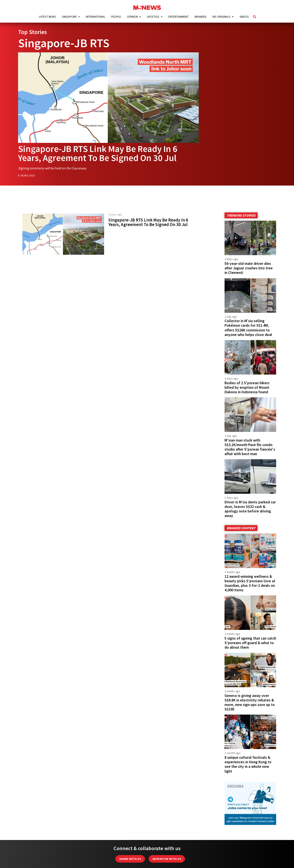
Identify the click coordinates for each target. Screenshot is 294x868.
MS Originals (222, 17)
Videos (244, 17)
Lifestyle (153, 17)
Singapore (69, 17)
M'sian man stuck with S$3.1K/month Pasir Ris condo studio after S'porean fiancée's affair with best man (250, 447)
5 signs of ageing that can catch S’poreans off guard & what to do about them (250, 643)
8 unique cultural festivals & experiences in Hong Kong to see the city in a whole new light (248, 764)
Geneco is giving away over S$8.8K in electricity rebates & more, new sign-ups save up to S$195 (250, 702)
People (116, 17)
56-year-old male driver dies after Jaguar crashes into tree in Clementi (249, 268)
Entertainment (179, 17)
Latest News (47, 17)
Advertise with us (167, 859)
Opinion (132, 17)
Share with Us (130, 859)
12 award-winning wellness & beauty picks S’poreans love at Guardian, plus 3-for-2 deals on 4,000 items (250, 583)
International (95, 17)
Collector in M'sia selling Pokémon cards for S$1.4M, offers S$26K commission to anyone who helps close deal (248, 328)
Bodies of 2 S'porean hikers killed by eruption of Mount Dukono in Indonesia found (247, 387)
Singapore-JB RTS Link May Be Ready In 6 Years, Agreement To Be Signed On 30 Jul (98, 153)
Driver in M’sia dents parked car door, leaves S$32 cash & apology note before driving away (250, 509)
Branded (201, 17)
